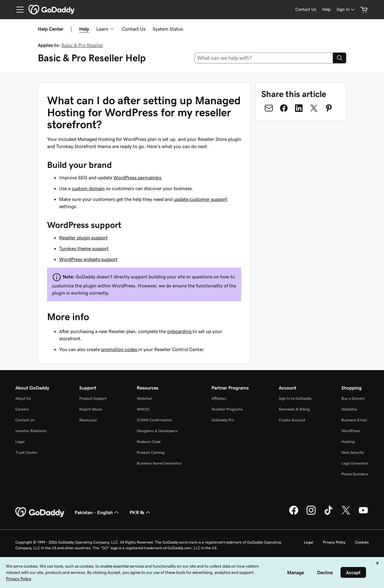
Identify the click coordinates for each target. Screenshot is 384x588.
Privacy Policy (334, 542)
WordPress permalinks (137, 177)
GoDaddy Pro (223, 420)
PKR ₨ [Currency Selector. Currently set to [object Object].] (141, 512)
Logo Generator (355, 463)
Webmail (144, 398)
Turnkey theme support (84, 248)
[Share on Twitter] (314, 108)
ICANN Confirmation (154, 420)
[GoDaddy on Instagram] (311, 514)
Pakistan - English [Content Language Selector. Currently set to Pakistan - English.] (97, 512)
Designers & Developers (157, 431)
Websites (349, 409)
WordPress (351, 431)
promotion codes (120, 349)
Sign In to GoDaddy (295, 398)
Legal (20, 442)
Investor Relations (31, 431)
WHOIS (143, 409)
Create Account (292, 420)
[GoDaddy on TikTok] (328, 514)
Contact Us (134, 29)
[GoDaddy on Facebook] (294, 514)
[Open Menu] (18, 10)
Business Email (354, 420)
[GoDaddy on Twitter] (346, 514)
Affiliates (219, 398)
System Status (168, 29)
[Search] (340, 58)
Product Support (93, 398)
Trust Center (26, 452)
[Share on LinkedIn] (299, 108)
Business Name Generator (159, 463)
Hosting (348, 442)
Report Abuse (91, 409)
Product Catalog (151, 452)
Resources (88, 420)
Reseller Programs (227, 409)
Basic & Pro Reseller (82, 45)
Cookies (362, 542)
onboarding (180, 331)
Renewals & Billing (294, 409)
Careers (22, 409)
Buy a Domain (353, 398)
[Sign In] (346, 9)
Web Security (353, 452)
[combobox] (264, 58)
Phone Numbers (355, 474)
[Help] (326, 9)
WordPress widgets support (88, 259)
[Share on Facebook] (284, 108)
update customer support (201, 199)
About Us (23, 398)
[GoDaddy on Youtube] (363, 514)
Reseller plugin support (83, 238)
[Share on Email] (269, 108)
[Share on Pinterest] (329, 108)
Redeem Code (149, 442)
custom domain (88, 188)
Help (84, 29)
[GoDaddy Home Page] (40, 512)
